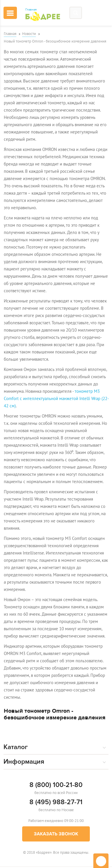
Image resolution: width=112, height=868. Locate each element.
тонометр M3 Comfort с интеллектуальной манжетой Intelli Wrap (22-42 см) (56, 398)
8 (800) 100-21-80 (56, 785)
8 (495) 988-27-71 (56, 802)
